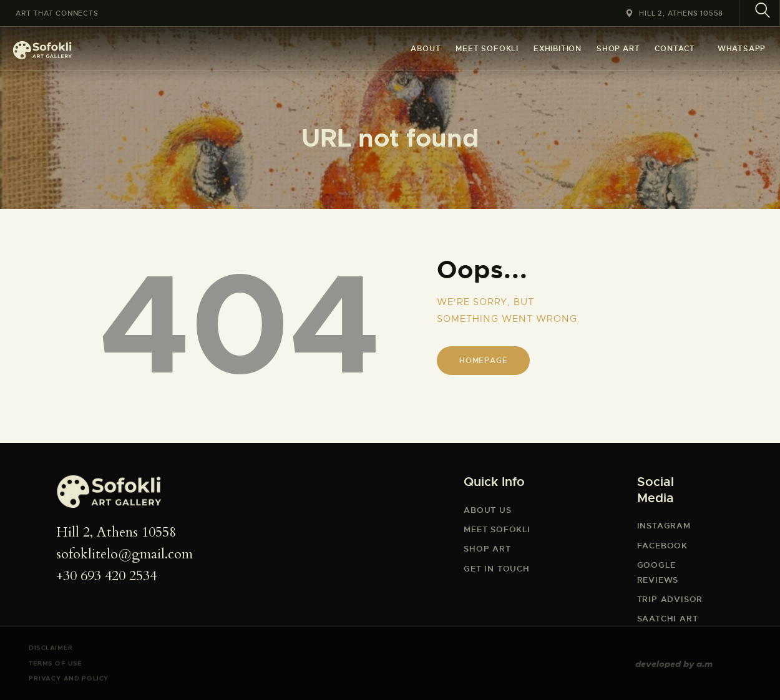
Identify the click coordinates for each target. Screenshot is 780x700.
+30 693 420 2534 (106, 576)
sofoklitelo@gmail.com (124, 554)
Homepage (483, 361)
